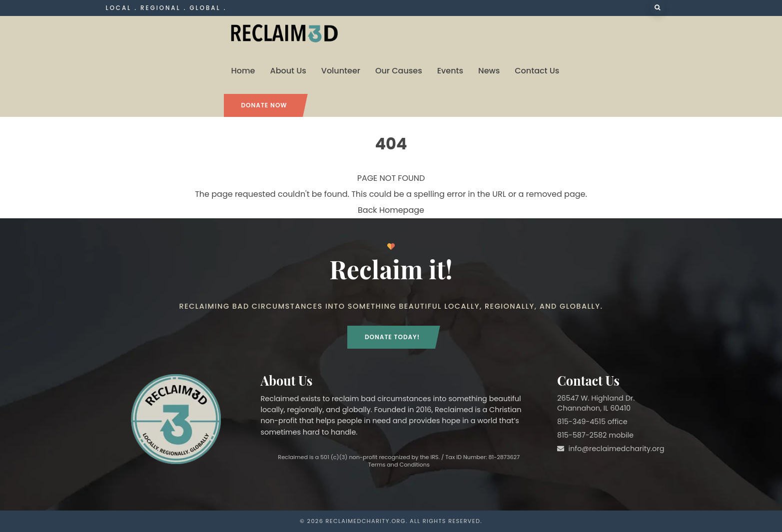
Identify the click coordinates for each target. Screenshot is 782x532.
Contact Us (537, 71)
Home (243, 71)
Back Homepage (391, 210)
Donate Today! (392, 337)
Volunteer (341, 71)
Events (450, 71)
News (489, 71)
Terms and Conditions (399, 465)
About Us (288, 71)
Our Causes (399, 71)
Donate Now (264, 105)
